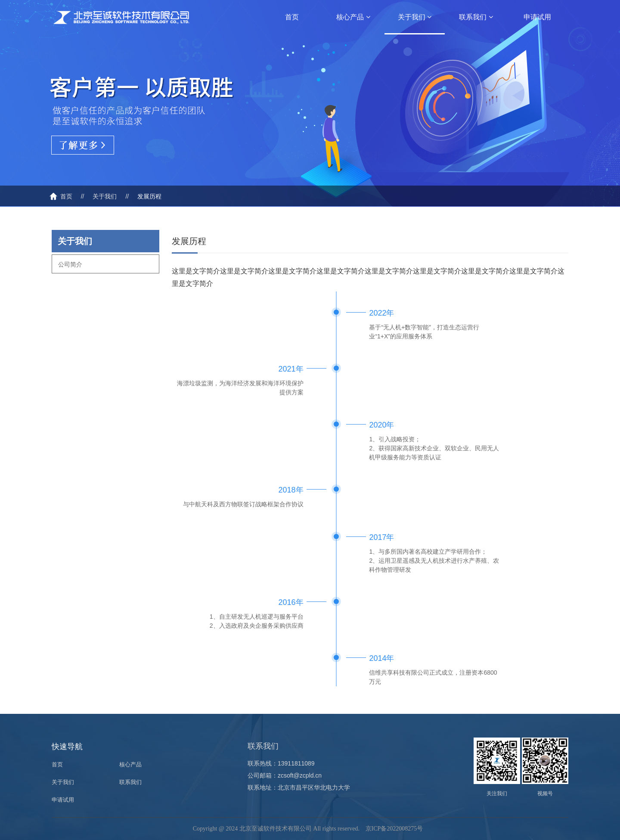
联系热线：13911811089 (281, 763)
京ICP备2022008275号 (394, 829)
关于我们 (415, 17)
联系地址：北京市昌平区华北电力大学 (299, 787)
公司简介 (70, 264)
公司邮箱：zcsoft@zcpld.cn (285, 775)
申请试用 (537, 17)
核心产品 (353, 17)
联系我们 (476, 17)
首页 (292, 17)
